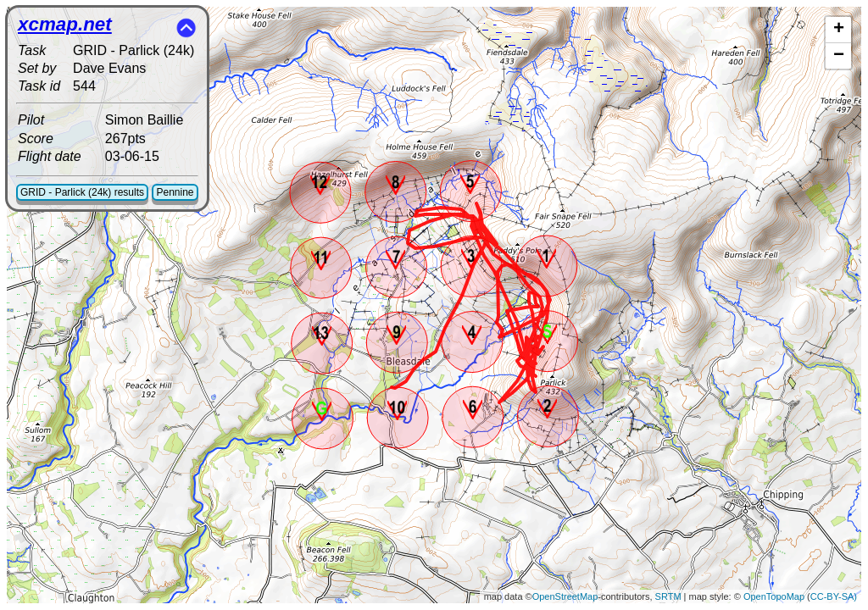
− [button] (839, 56)
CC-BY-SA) (834, 596)
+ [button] (839, 30)
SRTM (668, 596)
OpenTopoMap (774, 596)
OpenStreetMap (565, 596)
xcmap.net (65, 24)
